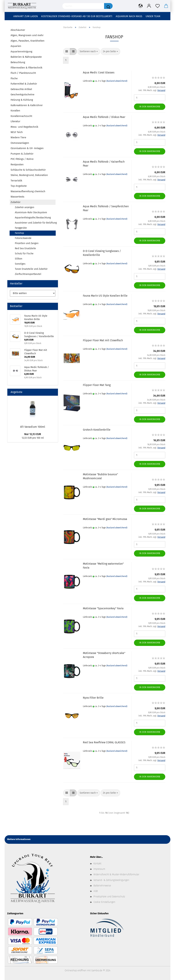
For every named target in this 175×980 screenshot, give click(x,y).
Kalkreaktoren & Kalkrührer (27, 105)
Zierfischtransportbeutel (28, 274)
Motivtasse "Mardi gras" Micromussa (105, 519)
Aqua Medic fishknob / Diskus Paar (104, 117)
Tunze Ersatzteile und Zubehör (31, 269)
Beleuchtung (18, 62)
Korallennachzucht (21, 116)
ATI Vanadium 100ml (33, 427)
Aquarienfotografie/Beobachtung (33, 218)
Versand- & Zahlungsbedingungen (111, 880)
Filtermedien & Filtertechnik (26, 68)
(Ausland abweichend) (117, 81)
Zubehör (16, 202)
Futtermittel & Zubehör (24, 84)
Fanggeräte (21, 228)
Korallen (15, 111)
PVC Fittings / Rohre (22, 159)
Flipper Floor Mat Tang (97, 385)
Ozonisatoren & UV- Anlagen (27, 148)
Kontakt (97, 864)
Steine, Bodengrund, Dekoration (29, 175)
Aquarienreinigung (21, 52)
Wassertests (17, 197)
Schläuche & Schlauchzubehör (28, 170)
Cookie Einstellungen (104, 902)
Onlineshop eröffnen (75, 971)
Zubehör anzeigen (25, 207)
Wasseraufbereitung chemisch (28, 191)
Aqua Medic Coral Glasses (99, 72)
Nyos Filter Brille (93, 698)
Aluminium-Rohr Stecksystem (31, 212)
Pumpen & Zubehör (22, 154)
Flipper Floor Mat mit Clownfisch (103, 340)
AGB (96, 891)
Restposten (17, 164)
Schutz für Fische (24, 254)
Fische (14, 78)
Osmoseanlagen (20, 143)
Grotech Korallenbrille (97, 430)
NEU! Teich (17, 132)
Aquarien (16, 46)
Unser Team (153, 16)
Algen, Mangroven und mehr (27, 35)
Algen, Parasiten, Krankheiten (28, 41)
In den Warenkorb (150, 107)
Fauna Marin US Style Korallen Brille (105, 296)
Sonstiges (20, 264)
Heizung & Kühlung (22, 100)
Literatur (15, 121)
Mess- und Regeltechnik (24, 127)
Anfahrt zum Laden (26, 16)
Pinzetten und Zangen (27, 243)
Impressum (99, 869)
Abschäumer (18, 30)
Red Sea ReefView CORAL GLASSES (104, 742)
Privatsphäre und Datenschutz (109, 897)
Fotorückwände (23, 238)
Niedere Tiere (18, 137)
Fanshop (19, 233)
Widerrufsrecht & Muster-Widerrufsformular (116, 874)
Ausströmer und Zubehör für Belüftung (35, 223)
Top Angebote (19, 186)
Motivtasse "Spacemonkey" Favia (103, 608)
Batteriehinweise (102, 886)
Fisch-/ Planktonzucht (23, 73)
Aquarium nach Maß (129, 16)
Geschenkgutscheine (22, 94)
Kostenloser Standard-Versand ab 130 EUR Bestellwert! (77, 16)
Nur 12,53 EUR (33, 434)
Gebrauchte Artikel (21, 89)
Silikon (19, 259)
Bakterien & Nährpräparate (26, 57)
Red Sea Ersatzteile (25, 248)
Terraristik (16, 181)
